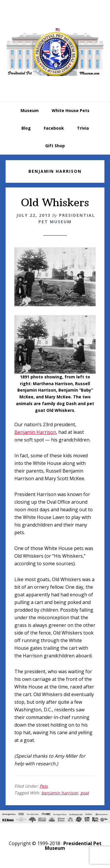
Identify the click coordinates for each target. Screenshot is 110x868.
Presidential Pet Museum (55, 52)
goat (85, 793)
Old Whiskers (55, 203)
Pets (44, 786)
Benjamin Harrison (35, 432)
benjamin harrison (60, 793)
